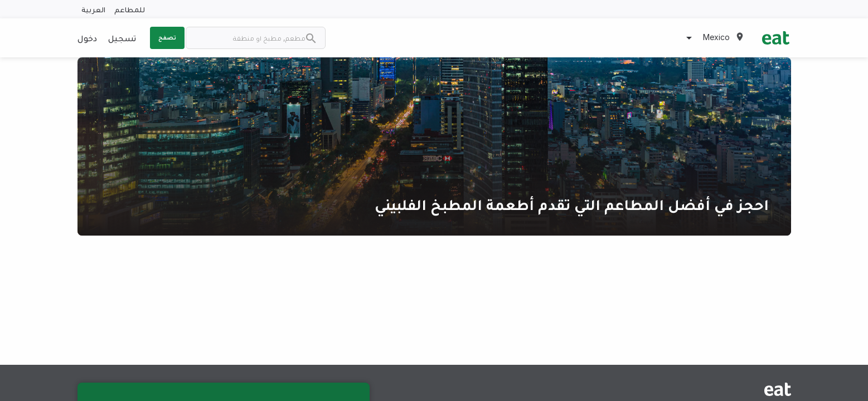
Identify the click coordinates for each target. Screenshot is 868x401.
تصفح (167, 37)
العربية (93, 9)
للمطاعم (130, 9)
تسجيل (122, 38)
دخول (87, 38)
